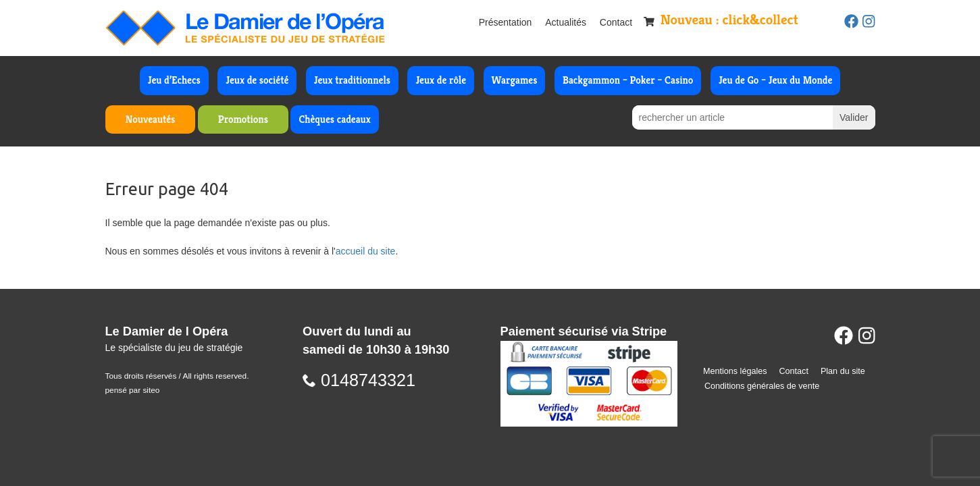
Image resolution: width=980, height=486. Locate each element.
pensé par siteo (133, 390)
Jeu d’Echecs (174, 80)
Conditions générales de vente (762, 386)
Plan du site (843, 371)
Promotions (243, 119)
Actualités (566, 22)
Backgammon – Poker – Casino (628, 80)
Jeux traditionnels (352, 80)
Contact (616, 22)
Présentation (506, 22)
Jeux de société (257, 80)
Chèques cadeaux (334, 119)
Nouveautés (151, 119)
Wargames (515, 80)
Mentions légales (735, 371)
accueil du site (366, 251)
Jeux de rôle (441, 80)
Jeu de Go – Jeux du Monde (775, 80)
